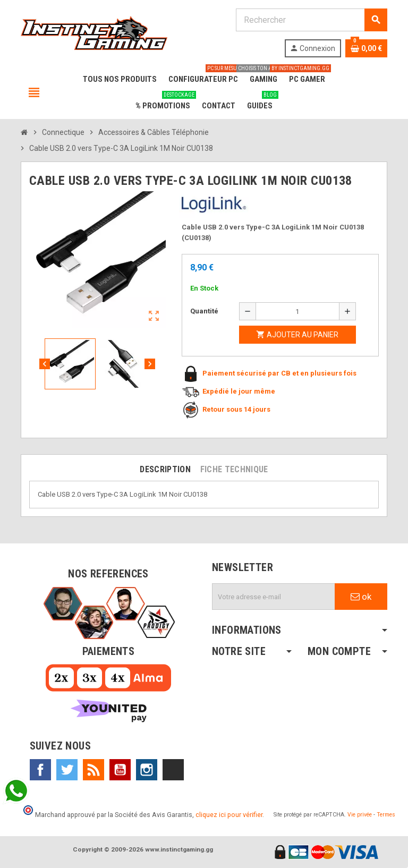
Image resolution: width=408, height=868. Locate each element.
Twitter (67, 770)
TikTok (173, 770)
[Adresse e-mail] (274, 597)
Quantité (204, 311)
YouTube (120, 770)
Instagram (147, 770)
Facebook (40, 770)
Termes (386, 815)
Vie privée (360, 815)
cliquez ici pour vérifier (229, 815)
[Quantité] (297, 311)
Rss (93, 770)
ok (361, 597)
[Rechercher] (311, 20)
